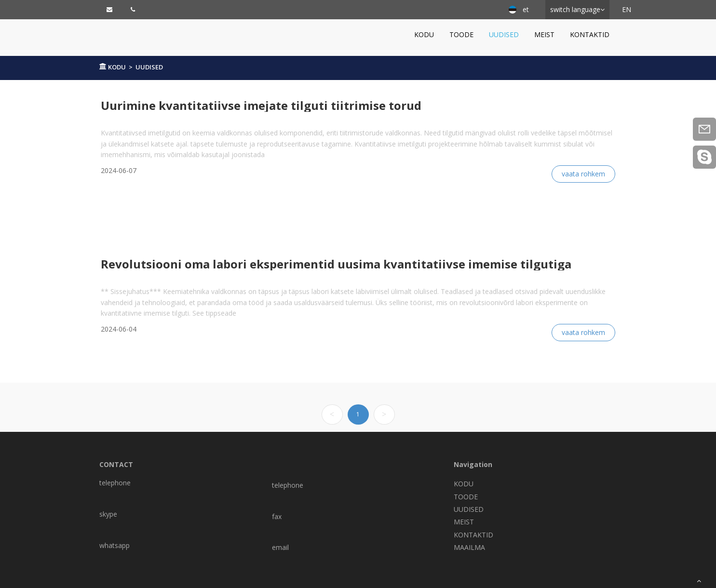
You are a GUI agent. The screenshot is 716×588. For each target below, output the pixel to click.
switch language (575, 9)
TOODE (461, 34)
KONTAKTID (590, 34)
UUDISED (504, 34)
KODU (424, 34)
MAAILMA (469, 547)
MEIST (544, 34)
